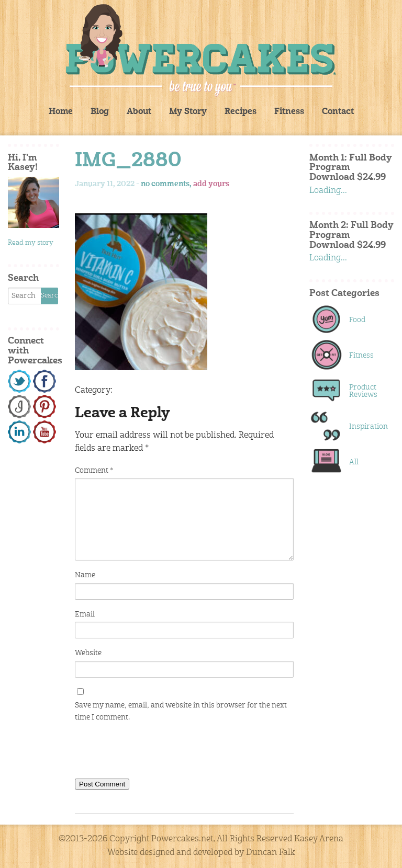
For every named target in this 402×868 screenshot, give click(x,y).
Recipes (241, 112)
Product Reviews (363, 391)
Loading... (328, 191)
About (139, 112)
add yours (211, 184)
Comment (94, 471)
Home (61, 112)
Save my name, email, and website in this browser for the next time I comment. (181, 711)
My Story (188, 112)
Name (85, 575)
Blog (100, 112)
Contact (338, 112)
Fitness (289, 112)
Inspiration (366, 427)
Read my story (31, 243)
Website (88, 653)
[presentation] (154, 752)
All (354, 462)
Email (85, 614)
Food (357, 320)
